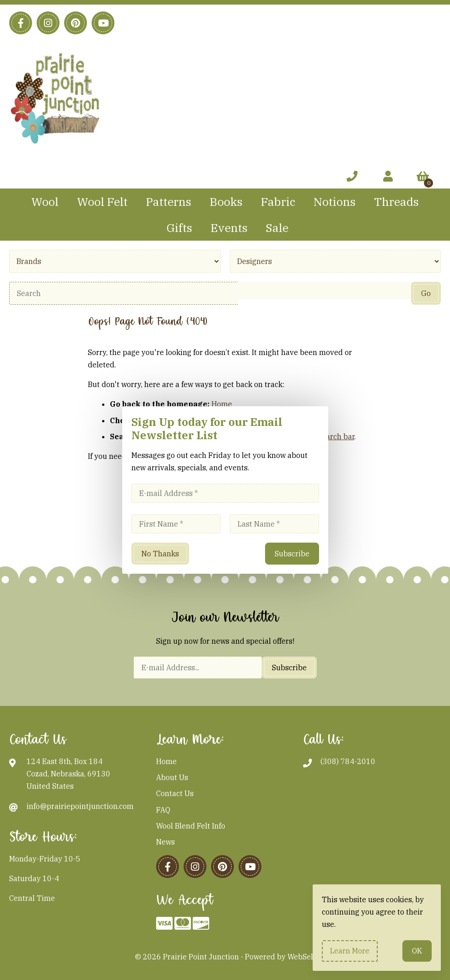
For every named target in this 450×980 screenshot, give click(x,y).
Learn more (350, 951)
